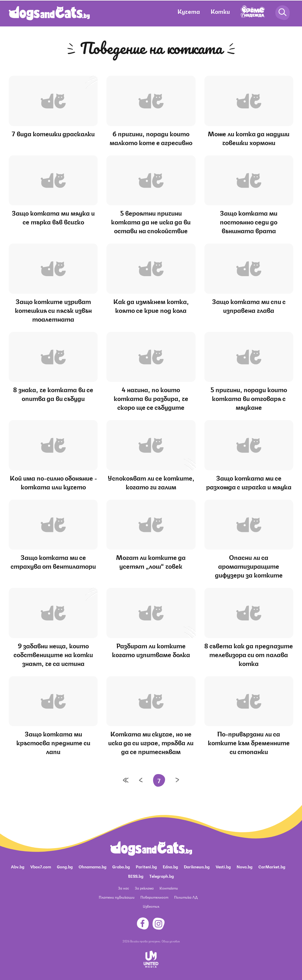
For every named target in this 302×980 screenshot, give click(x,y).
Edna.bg (170, 866)
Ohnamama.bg (93, 866)
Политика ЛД (186, 897)
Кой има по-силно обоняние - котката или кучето (53, 482)
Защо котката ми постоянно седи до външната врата (249, 221)
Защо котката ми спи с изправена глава (249, 305)
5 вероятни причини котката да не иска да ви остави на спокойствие (151, 221)
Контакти (169, 888)
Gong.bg (65, 866)
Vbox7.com (41, 866)
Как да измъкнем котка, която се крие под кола (151, 305)
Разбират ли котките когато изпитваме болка (151, 650)
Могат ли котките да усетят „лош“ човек (151, 561)
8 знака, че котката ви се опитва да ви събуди (53, 393)
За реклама (144, 888)
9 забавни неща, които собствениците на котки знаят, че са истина (53, 654)
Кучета (189, 11)
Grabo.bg (121, 866)
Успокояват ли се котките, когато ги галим (151, 482)
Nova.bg (245, 866)
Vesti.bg (223, 866)
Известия (151, 906)
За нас (124, 888)
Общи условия (171, 941)
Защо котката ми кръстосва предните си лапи (53, 742)
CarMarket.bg (272, 866)
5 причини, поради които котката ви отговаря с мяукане (249, 398)
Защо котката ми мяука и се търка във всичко (53, 217)
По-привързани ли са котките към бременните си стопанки (249, 742)
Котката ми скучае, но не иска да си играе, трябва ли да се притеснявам (151, 742)
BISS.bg (136, 876)
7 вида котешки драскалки (53, 133)
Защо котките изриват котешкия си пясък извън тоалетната (53, 310)
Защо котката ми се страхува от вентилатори (53, 561)
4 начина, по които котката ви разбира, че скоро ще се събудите (151, 398)
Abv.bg (18, 866)
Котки (220, 11)
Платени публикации (117, 897)
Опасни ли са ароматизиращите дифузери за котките (249, 566)
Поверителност (154, 897)
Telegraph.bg (162, 876)
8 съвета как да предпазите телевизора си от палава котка (249, 654)
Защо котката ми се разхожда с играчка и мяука (249, 482)
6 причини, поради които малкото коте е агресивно (151, 138)
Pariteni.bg (146, 866)
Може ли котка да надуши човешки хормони (249, 138)
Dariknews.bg (197, 866)
